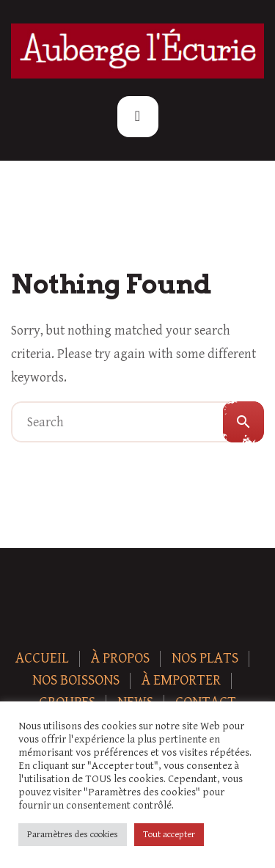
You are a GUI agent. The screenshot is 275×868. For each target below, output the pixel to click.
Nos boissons (76, 681)
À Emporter (181, 681)
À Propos (120, 659)
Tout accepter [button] (169, 835)
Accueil (42, 659)
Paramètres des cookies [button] (73, 835)
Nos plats (205, 659)
